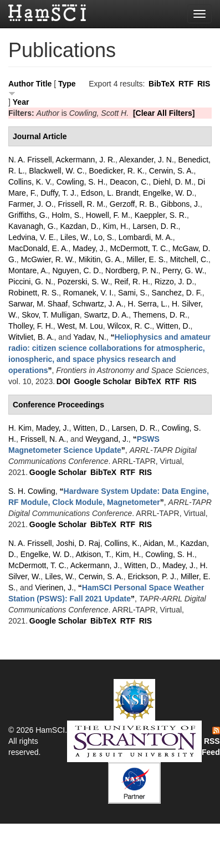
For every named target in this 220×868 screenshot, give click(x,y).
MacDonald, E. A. (38, 248)
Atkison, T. (93, 554)
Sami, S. (133, 293)
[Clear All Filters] (164, 113)
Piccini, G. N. (31, 282)
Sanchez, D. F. (177, 293)
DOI (63, 381)
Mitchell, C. (189, 259)
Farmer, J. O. (31, 204)
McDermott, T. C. (139, 248)
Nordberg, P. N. (132, 270)
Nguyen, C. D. (76, 270)
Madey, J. (89, 248)
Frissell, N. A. (43, 439)
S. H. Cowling (32, 491)
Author (21, 84)
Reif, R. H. (132, 282)
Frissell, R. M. (81, 204)
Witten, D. (173, 326)
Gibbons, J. (180, 204)
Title (44, 84)
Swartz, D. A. (106, 315)
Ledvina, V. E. (32, 237)
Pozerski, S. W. (84, 282)
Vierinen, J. (54, 588)
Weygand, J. (107, 439)
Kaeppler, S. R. (161, 215)
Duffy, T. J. (58, 193)
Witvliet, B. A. (31, 337)
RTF (186, 84)
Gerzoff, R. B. (133, 204)
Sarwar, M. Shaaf (38, 304)
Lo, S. (104, 237)
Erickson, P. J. (152, 576)
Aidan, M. (160, 543)
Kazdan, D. (79, 226)
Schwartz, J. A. (98, 304)
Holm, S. (66, 215)
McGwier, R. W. (48, 259)
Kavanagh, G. (32, 226)
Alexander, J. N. (147, 160)
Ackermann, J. (95, 565)
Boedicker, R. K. (117, 171)
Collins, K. (122, 543)
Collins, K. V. (30, 182)
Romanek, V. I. (88, 293)
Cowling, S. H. (81, 182)
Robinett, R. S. (34, 293)
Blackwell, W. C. (57, 171)
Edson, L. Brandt (110, 193)
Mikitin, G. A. (101, 259)
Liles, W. (75, 237)
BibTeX (162, 84)
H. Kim (20, 428)
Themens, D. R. (160, 315)
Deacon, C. (129, 182)
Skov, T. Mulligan (51, 315)
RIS (204, 84)
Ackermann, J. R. (86, 160)
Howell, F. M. (108, 215)
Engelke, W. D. (169, 193)
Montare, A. (28, 270)
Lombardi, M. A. (146, 237)
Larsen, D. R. (155, 226)
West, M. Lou (80, 326)
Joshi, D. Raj (78, 543)
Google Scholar (102, 381)
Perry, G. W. (183, 270)
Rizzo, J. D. (175, 282)
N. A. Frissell (30, 160)
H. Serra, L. (148, 304)
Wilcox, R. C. (129, 326)
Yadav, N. (89, 337)
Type (67, 84)
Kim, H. (115, 226)
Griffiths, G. (28, 215)
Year (21, 102)
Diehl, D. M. (173, 182)
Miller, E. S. (146, 259)
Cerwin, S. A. (172, 171)
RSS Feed (211, 742)
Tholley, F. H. (31, 326)
